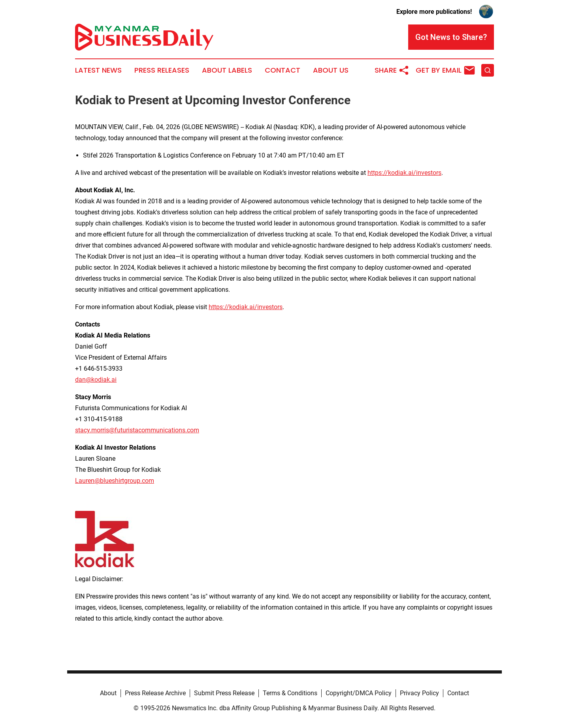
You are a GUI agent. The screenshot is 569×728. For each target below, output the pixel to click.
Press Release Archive (155, 693)
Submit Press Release (224, 693)
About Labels (227, 70)
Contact (283, 70)
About (108, 693)
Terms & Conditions (290, 693)
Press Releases (162, 70)
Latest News (98, 70)
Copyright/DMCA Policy (359, 693)
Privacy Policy (419, 693)
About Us (331, 70)
